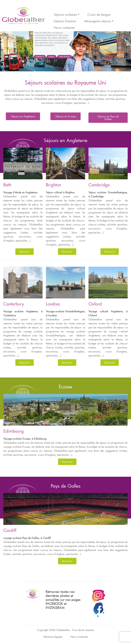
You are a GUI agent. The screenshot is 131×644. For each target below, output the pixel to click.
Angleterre (40, 57)
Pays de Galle (64, 57)
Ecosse (51, 57)
